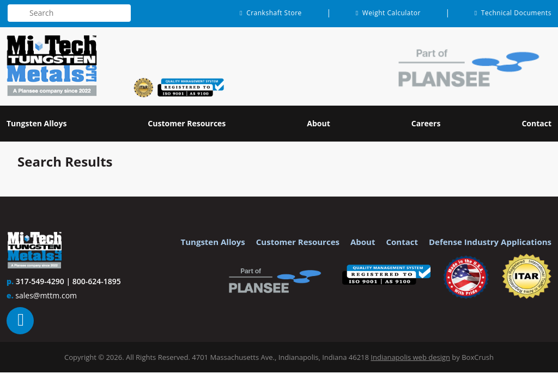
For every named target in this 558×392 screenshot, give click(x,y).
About (363, 242)
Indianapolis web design (410, 357)
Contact (402, 242)
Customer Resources (298, 242)
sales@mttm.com (46, 295)
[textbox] (69, 13)
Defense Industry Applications (490, 242)
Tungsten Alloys (213, 242)
